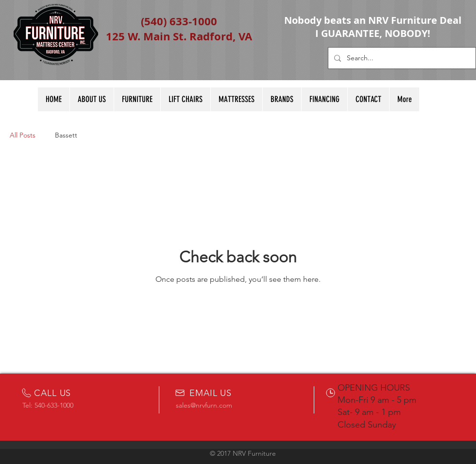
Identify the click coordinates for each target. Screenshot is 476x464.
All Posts (23, 135)
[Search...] (401, 58)
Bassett (66, 135)
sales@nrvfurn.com (204, 405)
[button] (236, 99)
